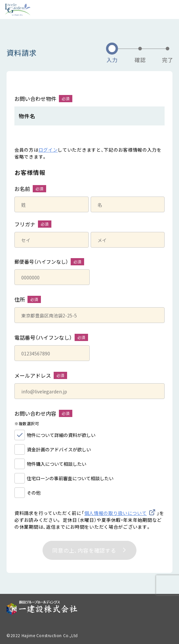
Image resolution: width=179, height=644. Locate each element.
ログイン (48, 150)
